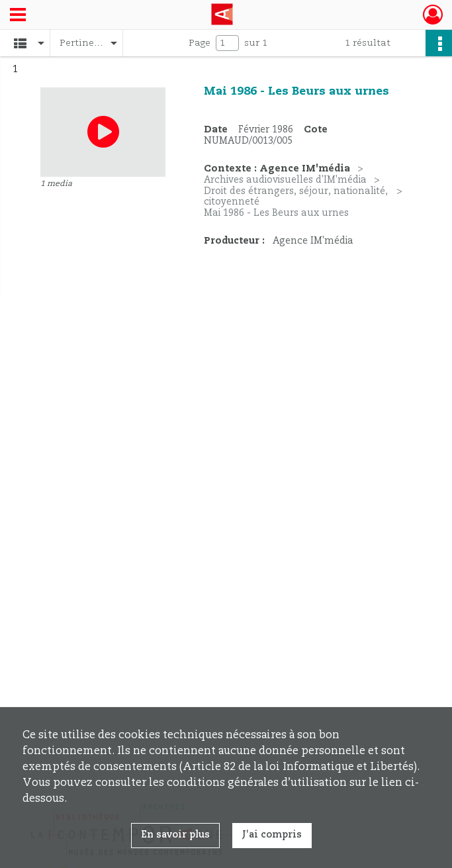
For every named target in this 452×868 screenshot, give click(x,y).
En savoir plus (175, 835)
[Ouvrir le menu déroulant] (18, 16)
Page (200, 43)
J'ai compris (272, 835)
